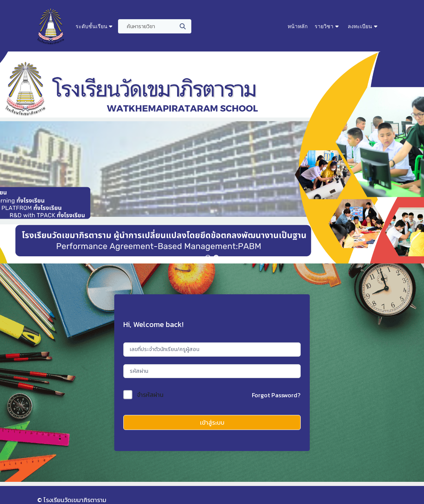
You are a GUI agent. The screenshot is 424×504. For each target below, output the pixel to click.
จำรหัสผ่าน (150, 395)
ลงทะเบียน (360, 26)
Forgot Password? (276, 395)
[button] (208, 257)
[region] (212, 157)
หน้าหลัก (298, 26)
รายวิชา (324, 26)
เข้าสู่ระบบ (212, 422)
